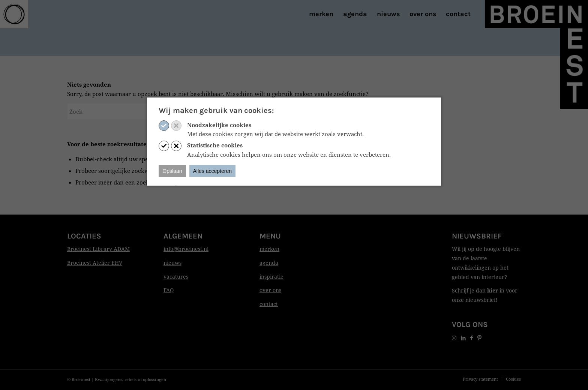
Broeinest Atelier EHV (95, 263)
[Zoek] (123, 111)
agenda (269, 263)
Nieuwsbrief (477, 236)
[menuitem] (321, 14)
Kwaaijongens (109, 379)
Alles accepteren (213, 171)
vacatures (176, 277)
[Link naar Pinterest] (479, 338)
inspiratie (271, 277)
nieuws (172, 263)
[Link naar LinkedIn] (463, 338)
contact (269, 304)
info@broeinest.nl (186, 249)
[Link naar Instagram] (454, 338)
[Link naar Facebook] (472, 338)
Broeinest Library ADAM (98, 249)
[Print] (14, 14)
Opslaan (172, 171)
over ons (270, 290)
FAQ (169, 290)
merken (269, 249)
